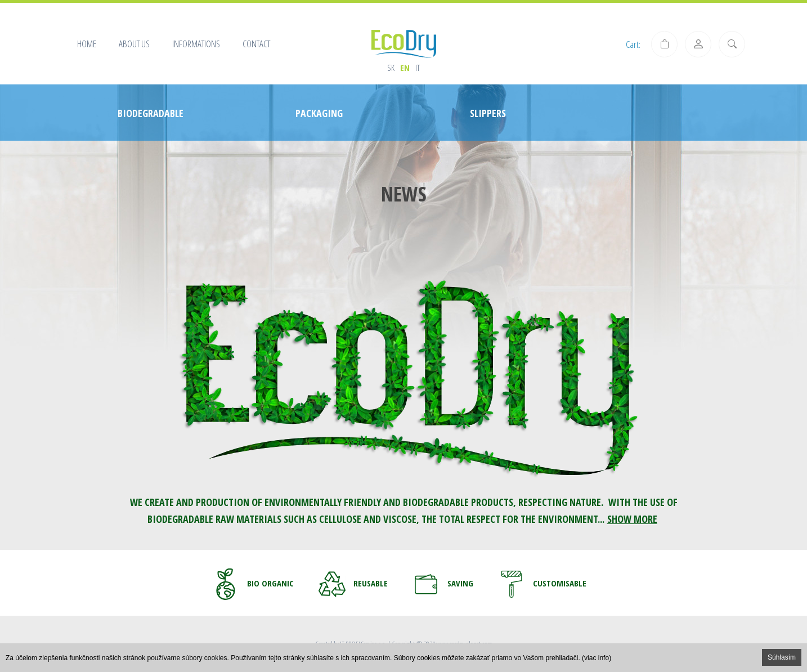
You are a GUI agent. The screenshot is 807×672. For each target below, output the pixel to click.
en (405, 68)
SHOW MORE (632, 519)
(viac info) (597, 658)
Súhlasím (782, 657)
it (418, 68)
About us (134, 44)
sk (391, 68)
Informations (196, 44)
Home (87, 44)
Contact (256, 44)
